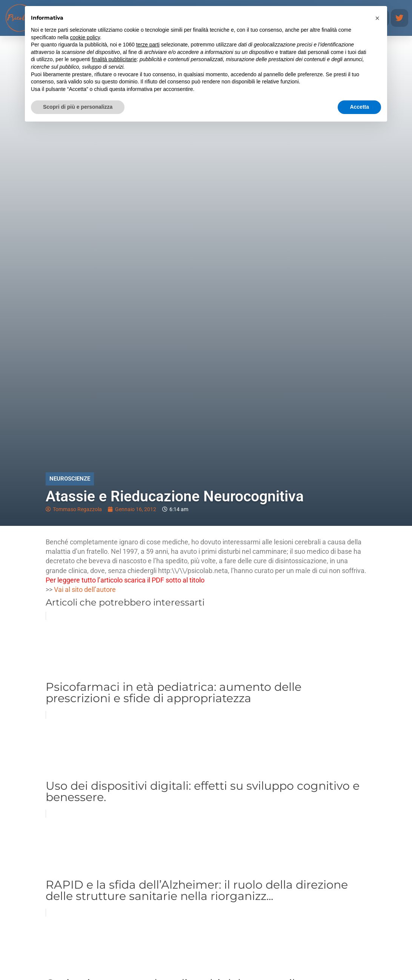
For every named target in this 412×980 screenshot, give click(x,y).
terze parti (148, 45)
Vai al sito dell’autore (85, 589)
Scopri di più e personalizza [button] (78, 107)
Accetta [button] (359, 107)
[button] (377, 18)
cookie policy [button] (85, 37)
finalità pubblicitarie (114, 59)
